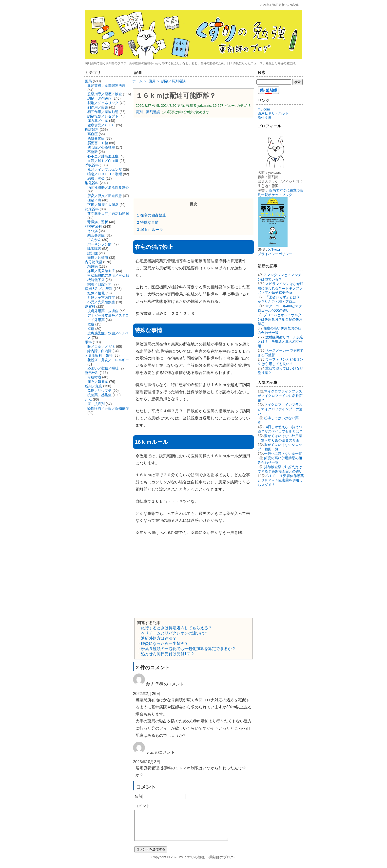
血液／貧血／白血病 (103, 161)
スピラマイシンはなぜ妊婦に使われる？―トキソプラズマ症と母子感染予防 (281, 288)
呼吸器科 (92, 165)
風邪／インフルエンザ (105, 170)
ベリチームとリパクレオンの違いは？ (174, 633)
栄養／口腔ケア (99, 284)
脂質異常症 (96, 138)
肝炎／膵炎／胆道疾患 (105, 196)
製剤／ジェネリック (103, 103)
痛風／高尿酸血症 (101, 271)
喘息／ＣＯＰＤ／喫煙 (105, 174)
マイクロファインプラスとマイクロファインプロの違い (280, 409)
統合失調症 (96, 235)
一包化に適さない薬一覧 (283, 454)
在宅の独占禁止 (152, 215)
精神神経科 (94, 226)
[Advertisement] (193, 157)
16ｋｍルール (150, 229)
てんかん (94, 240)
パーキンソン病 (99, 244)
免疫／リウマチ (99, 391)
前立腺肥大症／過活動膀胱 (108, 214)
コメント (142, 806)
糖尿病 (93, 266)
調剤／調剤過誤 (148, 112)
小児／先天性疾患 (101, 302)
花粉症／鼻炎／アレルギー (108, 360)
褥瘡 (91, 329)
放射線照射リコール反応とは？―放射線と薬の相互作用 (281, 342)
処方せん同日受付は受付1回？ (168, 654)
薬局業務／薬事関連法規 (106, 86)
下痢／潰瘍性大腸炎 (103, 205)
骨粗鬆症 (94, 377)
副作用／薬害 (98, 107)
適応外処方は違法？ (159, 638)
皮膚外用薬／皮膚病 (103, 311)
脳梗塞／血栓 (98, 143)
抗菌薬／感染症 (99, 395)
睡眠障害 (94, 249)
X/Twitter (275, 249)
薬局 (88, 81)
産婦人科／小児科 (99, 289)
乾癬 (91, 324)
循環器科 (92, 130)
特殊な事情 (148, 222)
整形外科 (92, 373)
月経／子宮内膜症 (101, 298)
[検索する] (274, 82)
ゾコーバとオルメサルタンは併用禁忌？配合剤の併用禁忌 (280, 319)
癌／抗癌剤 (96, 404)
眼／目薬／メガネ (101, 347)
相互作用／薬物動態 (103, 112)
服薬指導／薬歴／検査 (105, 94)
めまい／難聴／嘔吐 (103, 368)
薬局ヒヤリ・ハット (273, 113)
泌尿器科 (92, 209)
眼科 (88, 342)
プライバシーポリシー (275, 254)
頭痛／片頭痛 (98, 258)
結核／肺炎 (96, 178)
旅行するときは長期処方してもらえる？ (176, 628)
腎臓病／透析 (98, 222)
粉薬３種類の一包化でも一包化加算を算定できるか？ (188, 649)
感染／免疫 (94, 386)
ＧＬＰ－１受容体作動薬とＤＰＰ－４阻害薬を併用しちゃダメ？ (281, 480)
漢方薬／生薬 (98, 121)
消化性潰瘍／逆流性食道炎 (108, 187)
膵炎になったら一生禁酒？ (165, 643)
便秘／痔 (94, 200)
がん (88, 399)
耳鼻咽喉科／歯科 (99, 355)
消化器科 (92, 183)
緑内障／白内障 (99, 351)
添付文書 (265, 118)
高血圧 (93, 134)
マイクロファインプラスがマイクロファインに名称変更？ (280, 396)
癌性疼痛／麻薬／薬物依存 (108, 408)
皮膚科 (90, 306)
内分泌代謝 (94, 262)
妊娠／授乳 (96, 293)
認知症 (93, 253)
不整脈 (93, 152)
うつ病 (93, 231)
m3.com (264, 109)
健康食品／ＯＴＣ (101, 125)
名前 (138, 796)
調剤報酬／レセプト (103, 116)
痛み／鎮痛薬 (98, 382)
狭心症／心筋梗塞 (101, 147)
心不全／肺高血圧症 (103, 156)
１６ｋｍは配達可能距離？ (176, 96)
